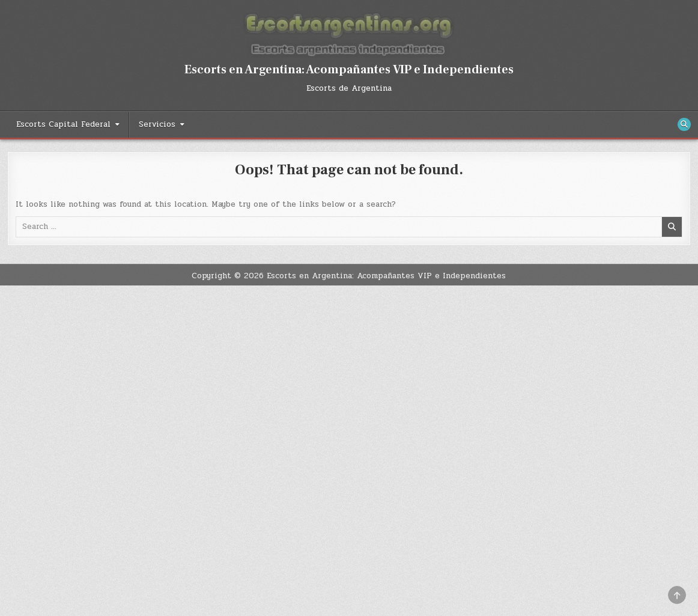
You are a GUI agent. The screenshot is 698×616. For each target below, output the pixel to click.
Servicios (157, 124)
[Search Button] (684, 124)
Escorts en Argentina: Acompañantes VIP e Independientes (349, 70)
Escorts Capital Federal (63, 124)
